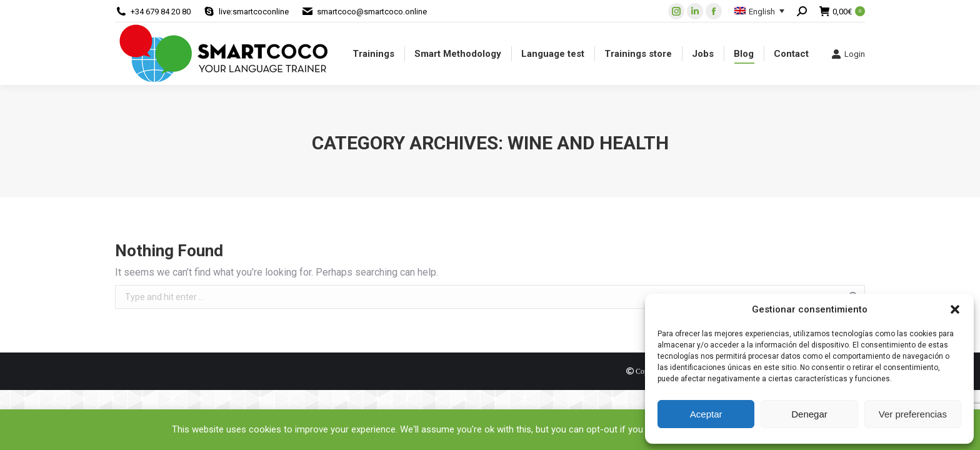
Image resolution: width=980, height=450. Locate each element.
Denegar (809, 414)
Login (848, 54)
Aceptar (706, 414)
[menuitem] (373, 54)
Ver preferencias (913, 414)
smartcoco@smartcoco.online (372, 12)
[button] (955, 309)
